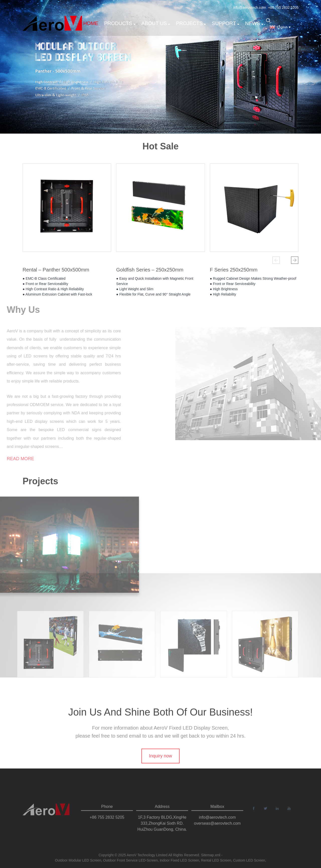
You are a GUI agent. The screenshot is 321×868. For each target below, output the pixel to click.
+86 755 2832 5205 (283, 8)
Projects (191, 23)
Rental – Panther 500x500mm (56, 271)
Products (120, 23)
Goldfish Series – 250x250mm (150, 271)
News (254, 23)
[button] (276, 260)
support (226, 23)
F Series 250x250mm (234, 271)
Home (91, 23)
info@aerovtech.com (249, 8)
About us (156, 23)
